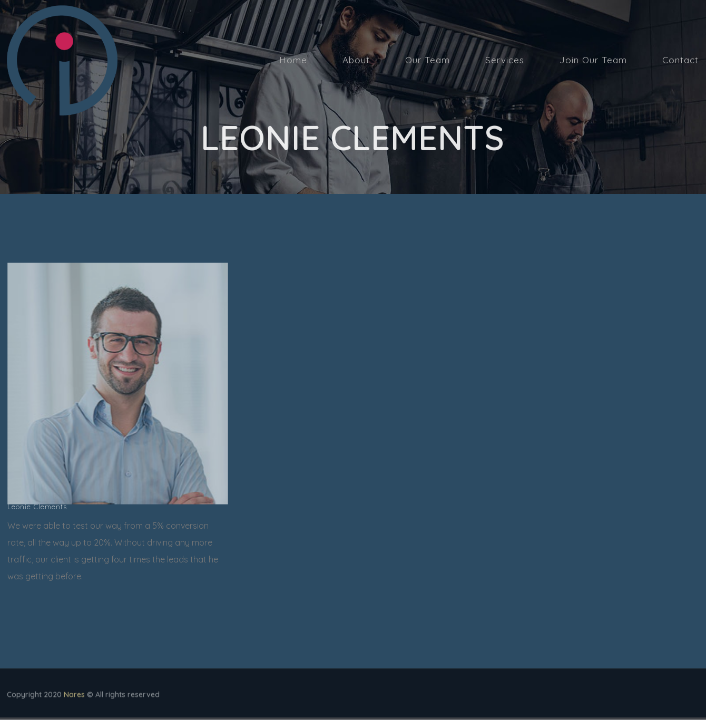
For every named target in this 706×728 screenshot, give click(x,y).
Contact (680, 60)
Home (293, 60)
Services (505, 60)
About (356, 60)
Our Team (428, 60)
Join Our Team (593, 60)
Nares (74, 696)
